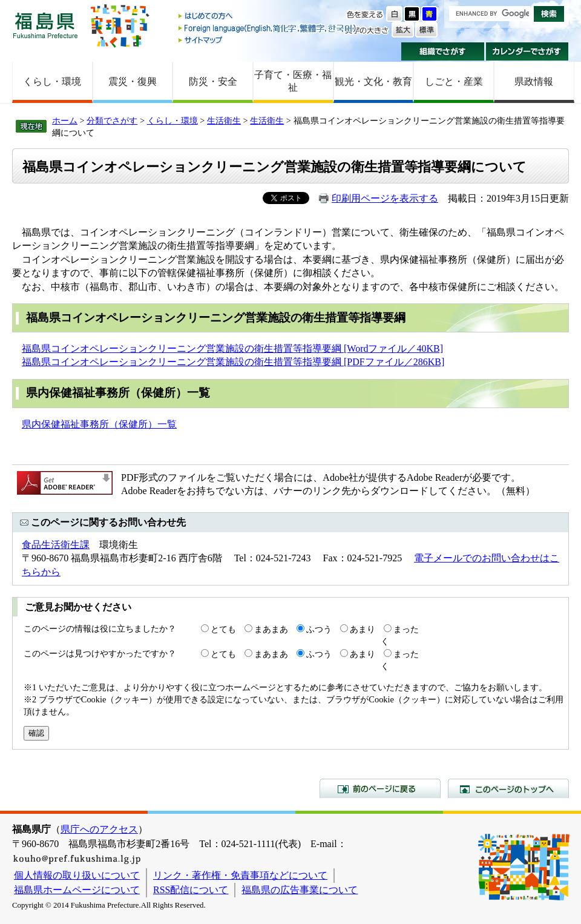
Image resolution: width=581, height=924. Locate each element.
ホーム (65, 120)
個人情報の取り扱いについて (77, 875)
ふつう (319, 629)
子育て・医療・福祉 (293, 81)
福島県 (45, 25)
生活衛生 (224, 120)
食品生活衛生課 (56, 545)
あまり (363, 629)
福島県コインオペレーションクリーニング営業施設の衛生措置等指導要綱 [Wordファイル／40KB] (232, 348)
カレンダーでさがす (527, 51)
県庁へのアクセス (99, 829)
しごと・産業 (454, 81)
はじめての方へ (268, 17)
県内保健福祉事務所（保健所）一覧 (99, 424)
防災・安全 (213, 81)
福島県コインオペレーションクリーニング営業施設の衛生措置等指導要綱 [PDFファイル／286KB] (233, 362)
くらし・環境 (52, 81)
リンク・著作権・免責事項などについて (240, 875)
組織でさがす (443, 51)
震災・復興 (133, 81)
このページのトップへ (508, 788)
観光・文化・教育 (373, 81)
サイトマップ (268, 40)
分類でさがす (112, 120)
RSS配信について (191, 890)
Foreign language (268, 28)
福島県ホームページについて (77, 890)
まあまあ (271, 629)
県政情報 (534, 81)
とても (223, 629)
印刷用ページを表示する (385, 198)
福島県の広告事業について (300, 890)
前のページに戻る (380, 788)
